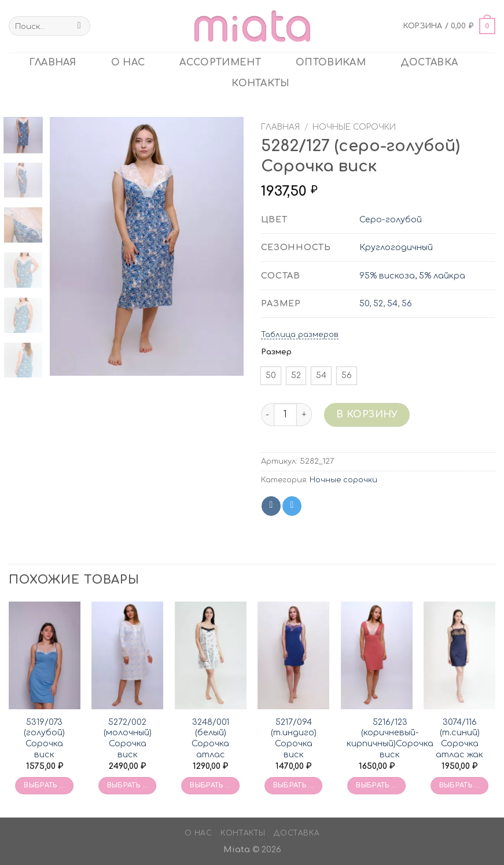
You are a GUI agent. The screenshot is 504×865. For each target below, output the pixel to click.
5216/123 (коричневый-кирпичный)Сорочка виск (390, 738)
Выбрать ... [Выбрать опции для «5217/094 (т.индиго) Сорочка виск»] (294, 785)
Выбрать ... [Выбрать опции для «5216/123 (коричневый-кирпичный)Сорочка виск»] (376, 785)
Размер (276, 352)
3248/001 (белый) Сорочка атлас (210, 738)
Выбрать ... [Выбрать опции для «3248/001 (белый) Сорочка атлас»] (210, 785)
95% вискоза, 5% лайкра (412, 276)
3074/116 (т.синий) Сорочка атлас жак (459, 738)
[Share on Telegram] (292, 506)
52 (378, 303)
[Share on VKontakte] (271, 506)
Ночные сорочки (354, 127)
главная (53, 63)
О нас (128, 63)
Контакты (261, 83)
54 (392, 303)
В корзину (367, 415)
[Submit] (79, 26)
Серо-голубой (391, 219)
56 (407, 303)
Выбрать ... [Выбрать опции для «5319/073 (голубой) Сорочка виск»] (44, 785)
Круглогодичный (396, 247)
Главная (280, 127)
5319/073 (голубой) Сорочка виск (44, 738)
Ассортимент (220, 63)
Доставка (429, 63)
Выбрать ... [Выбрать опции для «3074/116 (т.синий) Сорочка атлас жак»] (460, 785)
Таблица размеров (300, 335)
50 (364, 303)
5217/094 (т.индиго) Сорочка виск (294, 738)
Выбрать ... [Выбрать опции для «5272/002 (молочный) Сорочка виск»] (128, 785)
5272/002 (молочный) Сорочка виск (128, 738)
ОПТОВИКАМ (331, 63)
